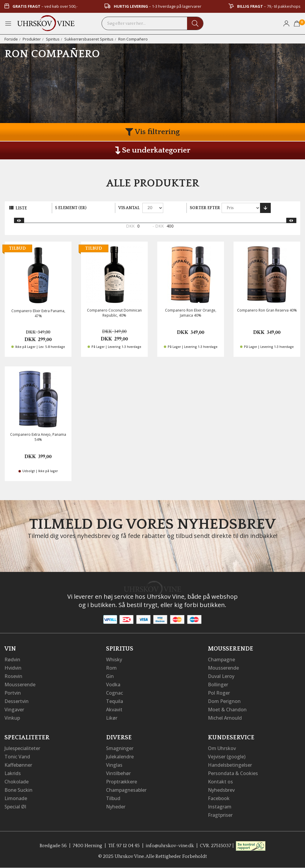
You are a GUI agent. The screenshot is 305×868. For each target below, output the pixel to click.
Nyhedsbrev (221, 790)
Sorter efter (205, 208)
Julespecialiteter (22, 748)
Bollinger (218, 685)
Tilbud (113, 798)
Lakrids (13, 773)
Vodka (113, 685)
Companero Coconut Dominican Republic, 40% (114, 313)
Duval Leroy (221, 676)
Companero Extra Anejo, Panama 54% (38, 437)
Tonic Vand (17, 757)
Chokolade (17, 782)
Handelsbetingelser (230, 765)
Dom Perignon (224, 701)
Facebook (219, 798)
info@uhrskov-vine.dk (170, 846)
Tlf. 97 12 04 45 (124, 846)
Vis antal (129, 208)
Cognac (115, 693)
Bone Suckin (18, 790)
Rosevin (13, 676)
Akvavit (114, 710)
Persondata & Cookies (233, 773)
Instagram (220, 807)
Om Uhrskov (222, 748)
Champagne (221, 659)
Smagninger (120, 748)
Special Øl (15, 807)
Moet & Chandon (227, 710)
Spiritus (53, 39)
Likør (112, 718)
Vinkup (12, 718)
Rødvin (12, 659)
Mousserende (20, 685)
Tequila (115, 701)
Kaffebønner (18, 765)
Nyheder (116, 807)
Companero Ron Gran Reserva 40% (267, 310)
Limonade (16, 798)
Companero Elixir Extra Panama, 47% (38, 313)
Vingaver (14, 710)
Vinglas (114, 765)
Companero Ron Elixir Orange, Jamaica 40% (191, 313)
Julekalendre (120, 757)
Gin (110, 676)
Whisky (114, 659)
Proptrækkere (122, 782)
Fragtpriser (220, 815)
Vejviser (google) (227, 757)
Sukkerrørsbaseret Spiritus (89, 39)
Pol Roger (219, 693)
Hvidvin (13, 668)
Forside (11, 39)
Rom (111, 668)
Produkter (32, 39)
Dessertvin (17, 701)
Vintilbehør (118, 773)
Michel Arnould (225, 718)
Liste (21, 208)
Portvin (13, 693)
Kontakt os (220, 782)
